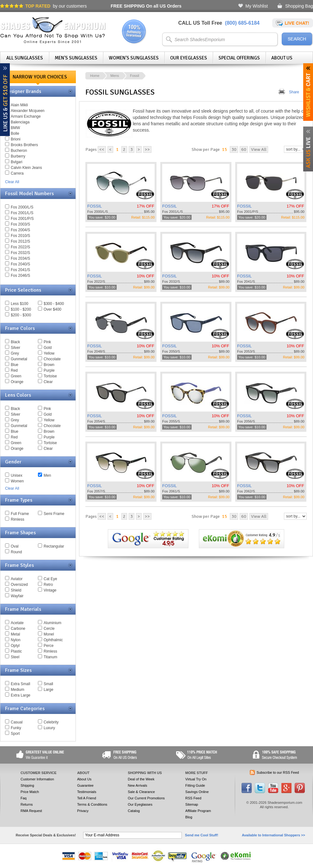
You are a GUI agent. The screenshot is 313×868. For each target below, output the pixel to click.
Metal (15, 634)
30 (234, 149)
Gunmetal (19, 359)
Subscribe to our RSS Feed (278, 772)
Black (15, 342)
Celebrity (51, 722)
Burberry (18, 156)
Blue (15, 365)
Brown (49, 365)
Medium (18, 690)
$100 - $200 (21, 309)
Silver (15, 348)
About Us (282, 58)
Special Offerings (239, 58)
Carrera (17, 173)
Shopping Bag (299, 6)
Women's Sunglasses (134, 58)
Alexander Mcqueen (28, 111)
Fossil (135, 76)
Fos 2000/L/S (22, 207)
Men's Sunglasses (76, 58)
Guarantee (85, 785)
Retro (48, 585)
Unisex (17, 475)
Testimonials (87, 792)
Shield (16, 590)
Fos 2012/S (20, 241)
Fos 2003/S (20, 224)
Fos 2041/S (20, 270)
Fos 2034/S (20, 258)
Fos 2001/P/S (22, 219)
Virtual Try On (196, 779)
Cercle (49, 629)
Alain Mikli (19, 105)
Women (17, 481)
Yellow (49, 353)
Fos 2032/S (20, 253)
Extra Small (20, 684)
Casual (17, 722)
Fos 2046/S (20, 276)
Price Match (30, 792)
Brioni (16, 139)
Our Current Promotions (146, 798)
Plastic (16, 651)
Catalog (134, 811)
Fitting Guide (195, 785)
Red (14, 370)
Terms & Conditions (92, 804)
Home (95, 76)
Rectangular (54, 546)
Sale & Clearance (141, 792)
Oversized (19, 585)
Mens (115, 76)
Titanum (50, 657)
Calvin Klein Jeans (26, 168)
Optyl (15, 646)
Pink (47, 342)
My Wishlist (257, 6)
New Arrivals (137, 785)
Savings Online (197, 792)
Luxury (49, 728)
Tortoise (50, 376)
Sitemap (192, 804)
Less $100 (19, 304)
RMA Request (31, 811)
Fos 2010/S (20, 236)
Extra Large (21, 695)
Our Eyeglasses (189, 58)
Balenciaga (20, 122)
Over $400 (52, 309)
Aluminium (52, 623)
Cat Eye (50, 579)
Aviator (17, 579)
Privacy (83, 811)
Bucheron (19, 151)
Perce (49, 646)
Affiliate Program (198, 811)
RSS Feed (193, 798)
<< (102, 149)
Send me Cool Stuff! (202, 835)
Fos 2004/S (20, 230)
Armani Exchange (26, 116)
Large (49, 690)
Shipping (27, 785)
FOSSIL (95, 206)
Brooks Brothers (24, 145)
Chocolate (52, 359)
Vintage (50, 590)
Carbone (18, 629)
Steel (15, 657)
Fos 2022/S (20, 247)
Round (16, 552)
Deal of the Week (141, 779)
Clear (48, 382)
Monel (49, 634)
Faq (24, 798)
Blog (189, 817)
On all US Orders (146, 6)
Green (16, 376)
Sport (15, 734)
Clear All (12, 182)
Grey (15, 353)
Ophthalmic (53, 640)
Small (48, 684)
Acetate (17, 623)
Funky (16, 728)
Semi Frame (54, 514)
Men (47, 475)
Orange (17, 382)
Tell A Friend (87, 798)
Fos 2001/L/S (22, 213)
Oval (15, 546)
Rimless (18, 519)
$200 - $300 (21, 315)
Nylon (16, 640)
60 (244, 149)
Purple (49, 370)
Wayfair (17, 596)
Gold (48, 348)
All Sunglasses (25, 58)
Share (294, 92)
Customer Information (37, 779)
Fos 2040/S (20, 264)
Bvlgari (17, 162)
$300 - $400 (54, 304)
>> (147, 149)
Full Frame (20, 514)
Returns (27, 804)
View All (259, 149)
